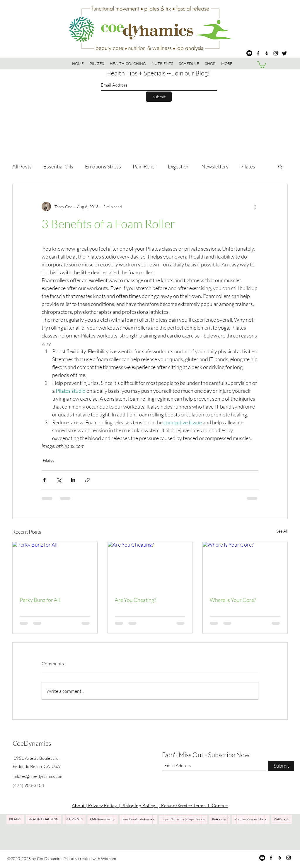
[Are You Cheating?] (150, 566)
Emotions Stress (103, 166)
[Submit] (159, 97)
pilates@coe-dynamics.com (39, 776)
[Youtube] (249, 53)
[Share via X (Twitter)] (59, 480)
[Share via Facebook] (44, 480)
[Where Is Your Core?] (245, 566)
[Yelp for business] (267, 53)
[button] (210, 63)
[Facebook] (258, 53)
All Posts (22, 166)
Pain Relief (144, 166)
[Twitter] (284, 53)
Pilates (248, 166)
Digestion (179, 166)
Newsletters (215, 166)
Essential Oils (58, 166)
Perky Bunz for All (40, 600)
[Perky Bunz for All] (55, 566)
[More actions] (255, 206)
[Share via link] (87, 480)
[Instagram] (276, 53)
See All (282, 531)
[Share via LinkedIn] (73, 480)
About (79, 806)
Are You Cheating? (135, 600)
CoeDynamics (32, 743)
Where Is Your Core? (233, 600)
